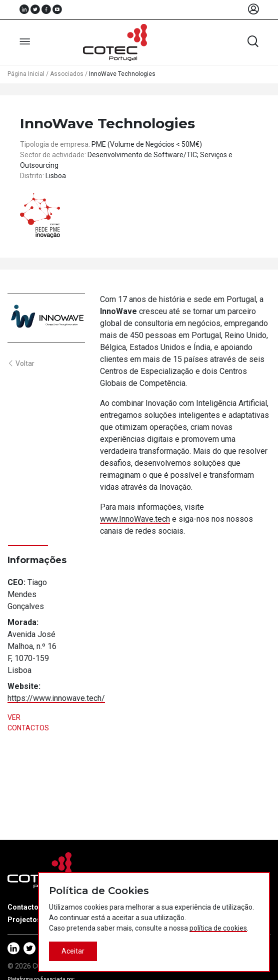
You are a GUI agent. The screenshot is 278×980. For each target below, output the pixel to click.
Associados (67, 74)
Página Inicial (26, 74)
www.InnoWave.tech (135, 519)
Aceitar (73, 951)
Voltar (21, 363)
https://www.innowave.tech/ (56, 698)
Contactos (25, 907)
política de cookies (218, 928)
